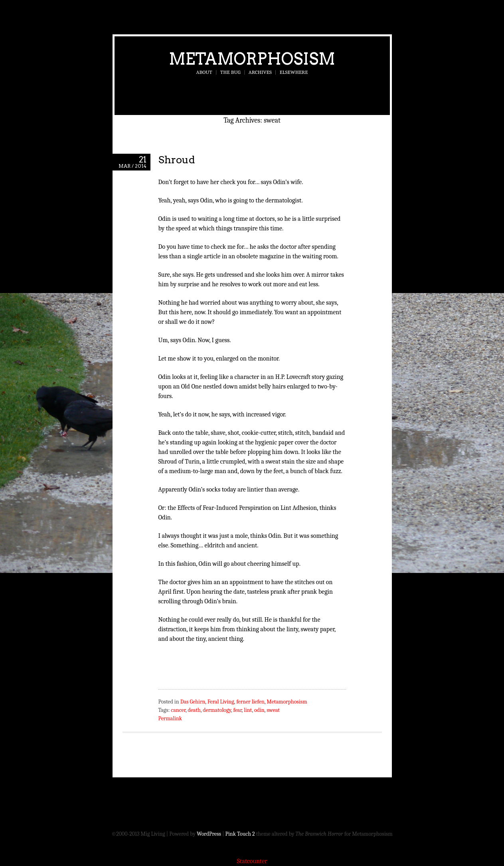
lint (248, 710)
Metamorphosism (252, 59)
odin (259, 710)
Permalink (170, 718)
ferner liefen (250, 702)
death (194, 710)
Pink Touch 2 (240, 834)
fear (237, 710)
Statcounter (252, 861)
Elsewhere (294, 72)
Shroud (177, 160)
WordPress (209, 834)
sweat (273, 710)
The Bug (230, 72)
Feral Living (221, 702)
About (204, 72)
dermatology (217, 710)
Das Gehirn (193, 702)
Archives (260, 72)
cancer (178, 710)
